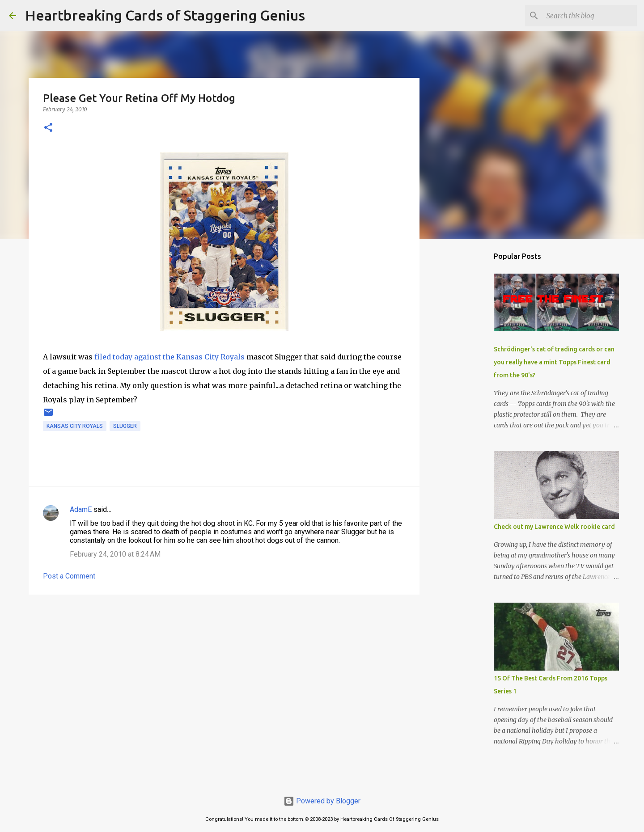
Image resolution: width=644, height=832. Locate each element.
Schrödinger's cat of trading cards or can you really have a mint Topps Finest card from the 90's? (554, 362)
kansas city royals (75, 426)
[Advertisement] (224, 671)
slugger (125, 426)
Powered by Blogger (322, 801)
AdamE (81, 509)
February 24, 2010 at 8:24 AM (115, 554)
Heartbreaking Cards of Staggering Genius (165, 15)
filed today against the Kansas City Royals (169, 357)
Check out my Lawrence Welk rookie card (554, 527)
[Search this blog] (590, 16)
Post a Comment (69, 576)
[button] (48, 128)
